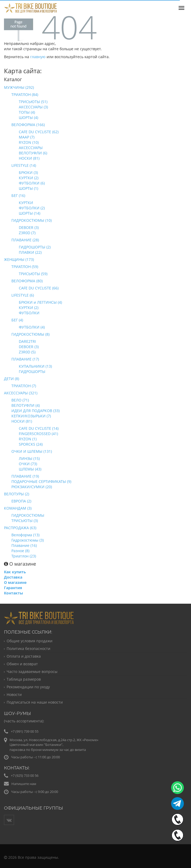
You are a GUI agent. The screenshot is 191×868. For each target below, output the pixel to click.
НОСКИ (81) (29, 158)
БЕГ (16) (18, 195)
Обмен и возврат (22, 664)
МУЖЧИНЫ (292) (19, 87)
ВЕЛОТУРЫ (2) (17, 494)
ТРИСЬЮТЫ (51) (33, 102)
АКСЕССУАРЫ (31, 148)
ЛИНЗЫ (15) (29, 458)
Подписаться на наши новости (35, 702)
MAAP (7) (27, 137)
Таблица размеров (24, 679)
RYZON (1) (28, 439)
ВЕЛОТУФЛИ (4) (26, 405)
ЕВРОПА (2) (21, 501)
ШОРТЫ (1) (28, 188)
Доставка (13, 577)
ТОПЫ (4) (27, 112)
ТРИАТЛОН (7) (24, 386)
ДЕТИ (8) (12, 379)
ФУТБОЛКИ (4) (32, 327)
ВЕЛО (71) (20, 400)
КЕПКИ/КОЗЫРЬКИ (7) (31, 416)
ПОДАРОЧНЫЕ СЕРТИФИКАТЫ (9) (41, 481)
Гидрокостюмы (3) (28, 540)
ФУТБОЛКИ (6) (32, 183)
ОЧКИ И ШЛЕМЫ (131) (32, 451)
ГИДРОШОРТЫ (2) (35, 247)
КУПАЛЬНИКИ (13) (35, 366)
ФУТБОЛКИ (29, 313)
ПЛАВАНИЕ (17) (25, 359)
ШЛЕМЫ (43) (30, 469)
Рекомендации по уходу (28, 687)
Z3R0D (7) (27, 233)
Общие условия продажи (30, 641)
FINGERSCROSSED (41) (38, 434)
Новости (14, 694)
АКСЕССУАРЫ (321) (21, 393)
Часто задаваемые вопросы (32, 671)
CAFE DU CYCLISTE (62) (39, 132)
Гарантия (13, 588)
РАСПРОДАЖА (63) (20, 528)
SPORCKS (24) (31, 444)
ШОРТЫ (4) (28, 117)
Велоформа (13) (25, 535)
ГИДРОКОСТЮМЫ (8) (30, 334)
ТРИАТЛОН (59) (25, 267)
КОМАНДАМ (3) (18, 508)
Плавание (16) (24, 545)
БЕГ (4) (17, 320)
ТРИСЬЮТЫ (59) (33, 274)
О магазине (15, 582)
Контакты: (17, 768)
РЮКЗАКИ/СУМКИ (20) (32, 487)
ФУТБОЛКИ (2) (32, 208)
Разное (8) (20, 551)
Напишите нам (24, 784)
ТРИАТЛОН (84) (25, 94)
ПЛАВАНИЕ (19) (25, 476)
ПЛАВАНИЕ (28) (25, 240)
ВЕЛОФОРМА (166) (28, 125)
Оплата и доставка (24, 656)
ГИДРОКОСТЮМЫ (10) (32, 220)
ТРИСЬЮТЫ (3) (25, 521)
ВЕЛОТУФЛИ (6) (33, 153)
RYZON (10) (29, 142)
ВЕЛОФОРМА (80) (27, 281)
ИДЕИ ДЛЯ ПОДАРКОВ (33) (35, 411)
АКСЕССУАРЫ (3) (33, 107)
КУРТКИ (26, 203)
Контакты (14, 593)
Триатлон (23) (24, 556)
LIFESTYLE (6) (23, 295)
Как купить (15, 572)
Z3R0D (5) (27, 352)
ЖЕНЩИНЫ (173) (19, 259)
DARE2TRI (27, 341)
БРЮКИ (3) (28, 172)
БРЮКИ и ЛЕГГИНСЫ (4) (40, 302)
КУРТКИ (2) (29, 178)
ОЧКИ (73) (28, 464)
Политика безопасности (28, 648)
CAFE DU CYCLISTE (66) (39, 288)
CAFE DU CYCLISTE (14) (39, 428)
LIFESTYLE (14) (24, 165)
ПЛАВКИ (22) (30, 252)
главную (38, 57)
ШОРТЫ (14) (30, 213)
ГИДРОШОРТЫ (32, 371)
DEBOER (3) (29, 227)
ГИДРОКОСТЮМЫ (28, 515)
